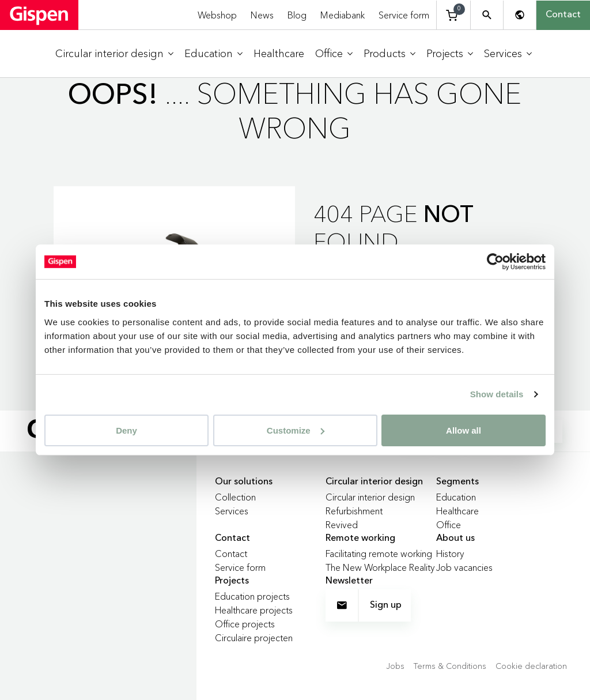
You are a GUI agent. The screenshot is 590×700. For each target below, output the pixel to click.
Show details (497, 394)
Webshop (217, 15)
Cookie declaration (531, 666)
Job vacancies (464, 567)
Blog (297, 15)
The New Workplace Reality (380, 567)
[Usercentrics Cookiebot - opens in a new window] (495, 262)
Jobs (395, 666)
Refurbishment (354, 511)
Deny (126, 430)
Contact (563, 15)
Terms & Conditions (450, 666)
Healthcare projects (254, 610)
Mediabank (343, 15)
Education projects (252, 596)
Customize (296, 430)
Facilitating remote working (379, 554)
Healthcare (457, 511)
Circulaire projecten (254, 638)
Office (449, 525)
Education (456, 497)
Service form (404, 15)
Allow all (464, 430)
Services (232, 511)
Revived (342, 525)
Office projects (245, 624)
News (262, 15)
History (450, 554)
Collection (235, 497)
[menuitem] (114, 54)
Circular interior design (370, 497)
